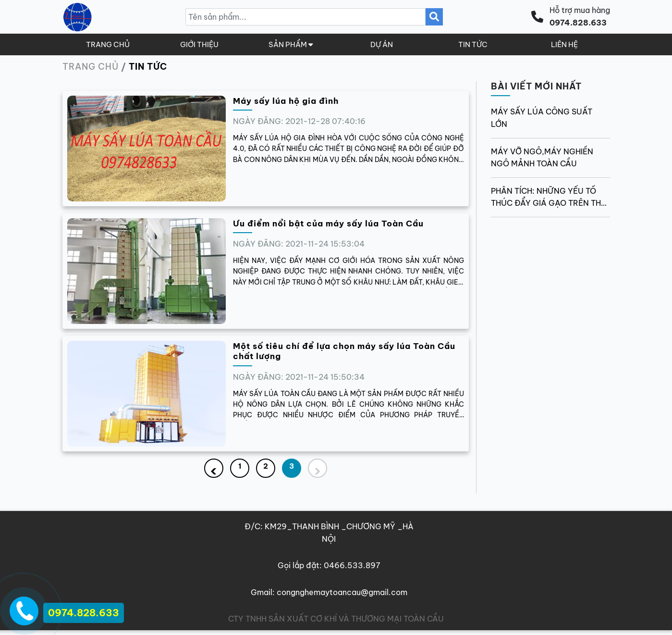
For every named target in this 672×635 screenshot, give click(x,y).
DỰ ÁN (382, 44)
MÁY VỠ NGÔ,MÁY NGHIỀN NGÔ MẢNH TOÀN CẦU (542, 158)
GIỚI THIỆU (199, 44)
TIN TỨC (473, 44)
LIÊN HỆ (564, 44)
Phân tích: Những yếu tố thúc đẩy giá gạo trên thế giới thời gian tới (548, 198)
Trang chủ (91, 67)
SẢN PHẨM (291, 44)
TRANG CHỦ (108, 44)
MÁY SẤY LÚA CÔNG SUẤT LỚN (542, 118)
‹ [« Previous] (214, 470)
